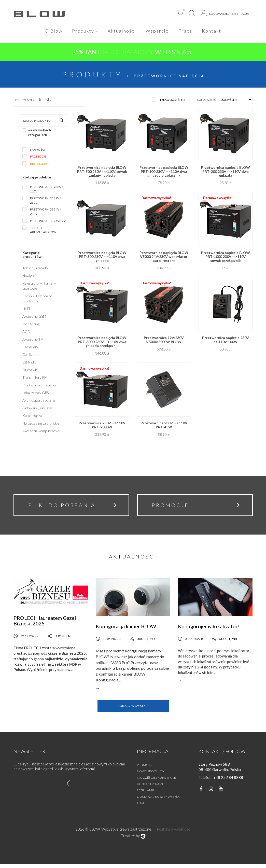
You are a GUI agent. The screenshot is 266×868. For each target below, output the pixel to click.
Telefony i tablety (35, 269)
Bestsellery (39, 165)
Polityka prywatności (174, 833)
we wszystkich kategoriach (37, 134)
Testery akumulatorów (43, 231)
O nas (142, 807)
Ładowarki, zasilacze (38, 409)
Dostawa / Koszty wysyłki (159, 800)
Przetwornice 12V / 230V (45, 202)
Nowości (38, 151)
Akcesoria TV (33, 340)
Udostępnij (60, 640)
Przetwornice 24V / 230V (45, 213)
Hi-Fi (26, 310)
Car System (31, 356)
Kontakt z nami (150, 787)
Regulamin (146, 794)
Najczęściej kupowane (157, 781)
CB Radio (30, 363)
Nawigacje (30, 277)
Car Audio (30, 348)
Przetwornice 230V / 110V (46, 190)
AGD (26, 333)
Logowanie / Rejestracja (225, 13)
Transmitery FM (35, 379)
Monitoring (31, 325)
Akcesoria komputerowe (41, 432)
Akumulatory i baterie (39, 402)
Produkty (83, 31)
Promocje (38, 158)
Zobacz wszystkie (133, 710)
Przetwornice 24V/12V (48, 222)
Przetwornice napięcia (39, 386)
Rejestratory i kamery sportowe (39, 287)
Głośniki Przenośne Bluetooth (37, 300)
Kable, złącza (32, 417)
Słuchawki (30, 371)
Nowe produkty (151, 775)
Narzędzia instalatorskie (41, 424)
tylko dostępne (172, 101)
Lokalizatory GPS (36, 394)
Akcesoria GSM (34, 318)
